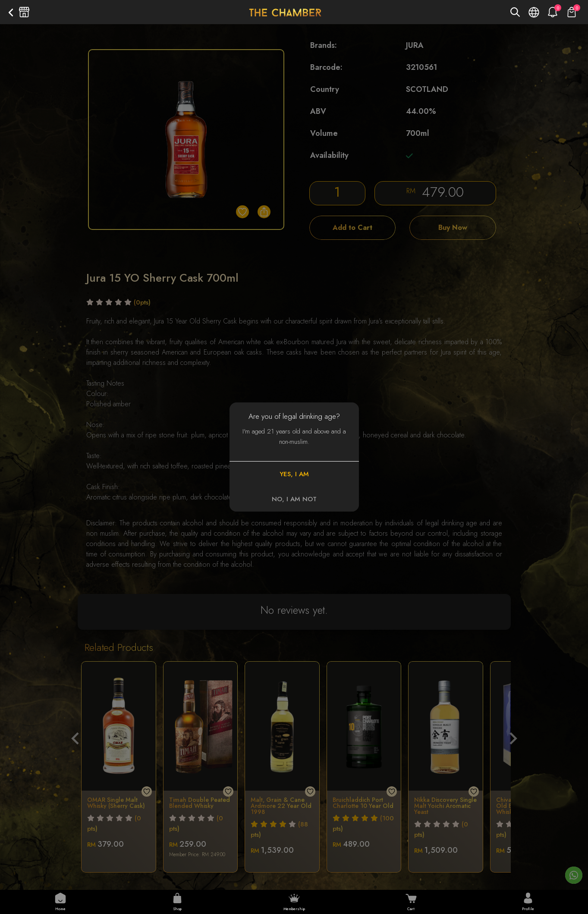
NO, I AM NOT (294, 499)
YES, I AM (294, 474)
